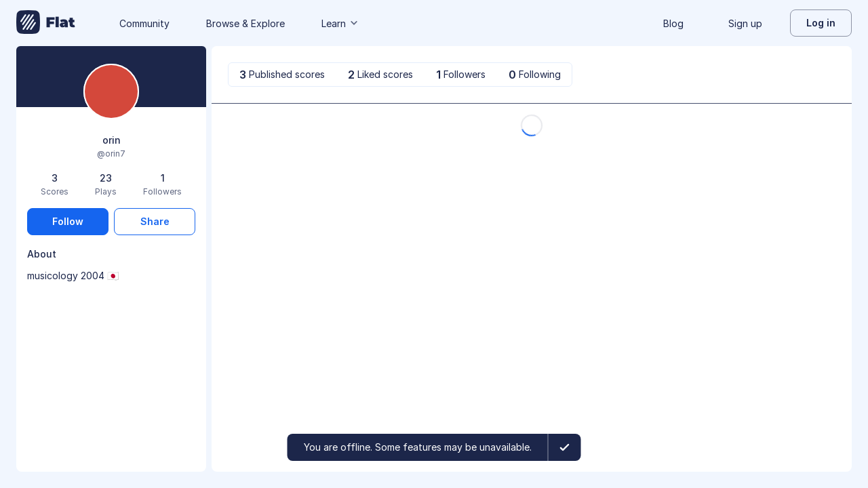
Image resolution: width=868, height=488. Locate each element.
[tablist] (400, 75)
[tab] (282, 75)
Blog (673, 23)
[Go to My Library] (46, 23)
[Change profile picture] (111, 93)
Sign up (745, 23)
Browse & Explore (245, 23)
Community (144, 23)
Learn (340, 23)
